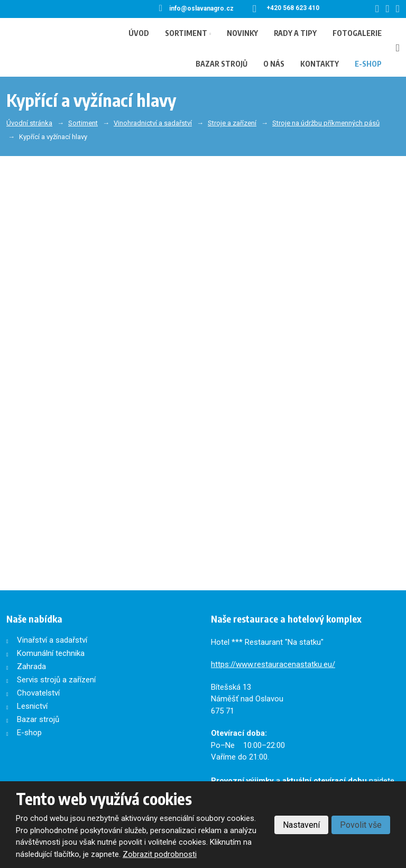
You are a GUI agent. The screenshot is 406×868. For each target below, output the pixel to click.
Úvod (139, 33)
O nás (274, 64)
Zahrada (31, 666)
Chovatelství (38, 693)
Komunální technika (51, 653)
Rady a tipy (295, 33)
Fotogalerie (357, 33)
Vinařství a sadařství (52, 640)
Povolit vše (361, 825)
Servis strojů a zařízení (56, 680)
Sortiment (186, 33)
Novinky (242, 33)
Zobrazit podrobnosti (160, 854)
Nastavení (301, 825)
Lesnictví (32, 706)
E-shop (368, 64)
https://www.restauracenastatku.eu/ (273, 664)
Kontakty (320, 64)
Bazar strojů (222, 64)
